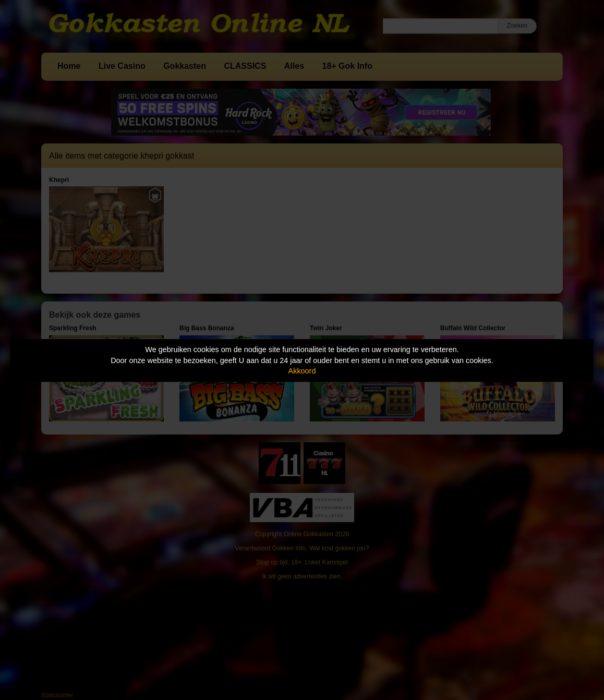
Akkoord (302, 371)
